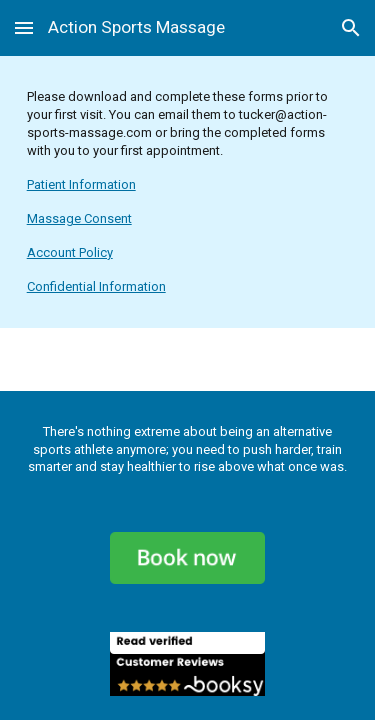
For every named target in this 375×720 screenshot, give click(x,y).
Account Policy (70, 252)
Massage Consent (79, 218)
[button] (24, 27)
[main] (188, 192)
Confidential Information (96, 286)
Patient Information (81, 184)
